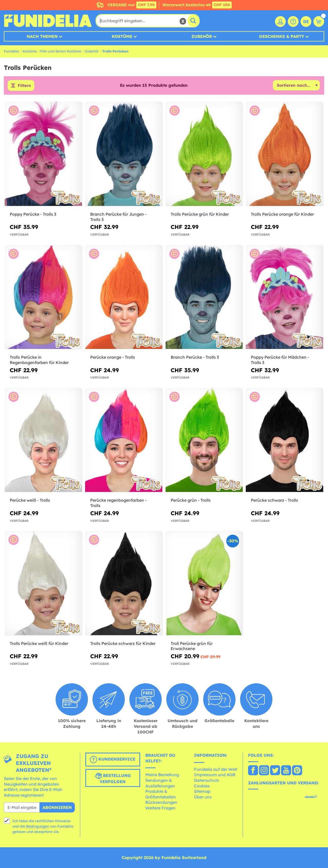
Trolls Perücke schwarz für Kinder (123, 643)
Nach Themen (42, 36)
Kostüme (122, 36)
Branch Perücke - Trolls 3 (195, 357)
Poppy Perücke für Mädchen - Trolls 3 (280, 360)
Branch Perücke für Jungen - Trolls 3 (118, 217)
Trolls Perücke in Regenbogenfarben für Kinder (39, 360)
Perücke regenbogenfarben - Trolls (118, 503)
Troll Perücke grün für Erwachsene (192, 646)
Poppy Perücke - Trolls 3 (33, 214)
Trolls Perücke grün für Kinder (200, 214)
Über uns (203, 797)
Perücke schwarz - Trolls (274, 500)
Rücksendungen (161, 802)
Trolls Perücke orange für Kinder (282, 214)
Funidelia (11, 51)
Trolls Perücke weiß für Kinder (39, 643)
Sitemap (202, 791)
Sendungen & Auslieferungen (160, 783)
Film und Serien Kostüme (61, 51)
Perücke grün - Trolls (191, 500)
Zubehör (202, 36)
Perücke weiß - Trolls (30, 500)
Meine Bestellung (162, 775)
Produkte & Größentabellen (161, 794)
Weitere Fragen (160, 808)
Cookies (202, 786)
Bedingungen (38, 826)
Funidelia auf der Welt (216, 769)
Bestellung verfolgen (113, 778)
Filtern (24, 85)
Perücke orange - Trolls (113, 357)
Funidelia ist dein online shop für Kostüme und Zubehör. (48, 21)
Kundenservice (113, 760)
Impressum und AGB (215, 775)
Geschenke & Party (282, 36)
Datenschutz (207, 780)
